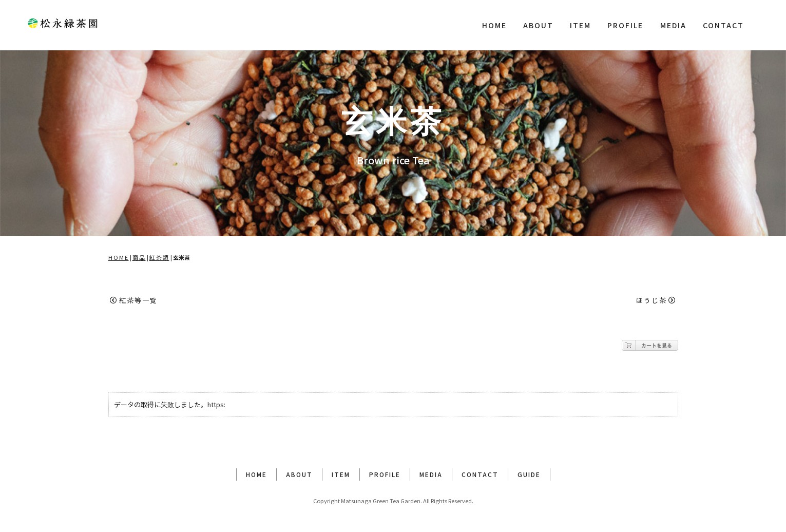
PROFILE (625, 25)
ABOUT (538, 25)
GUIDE (529, 474)
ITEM (580, 25)
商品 (139, 257)
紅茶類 (159, 257)
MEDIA (673, 25)
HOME (494, 25)
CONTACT (723, 25)
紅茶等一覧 (134, 300)
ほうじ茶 (656, 300)
